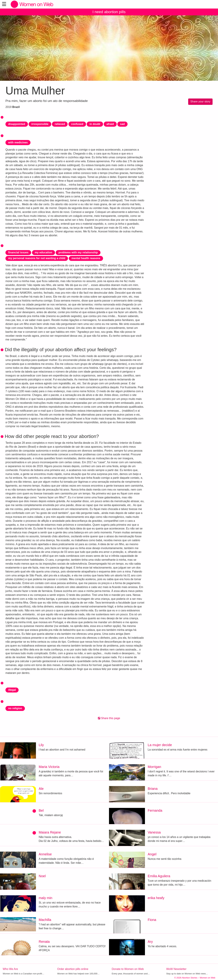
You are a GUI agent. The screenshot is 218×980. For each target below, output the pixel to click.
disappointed (17, 124)
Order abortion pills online (73, 969)
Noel (42, 876)
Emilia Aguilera (159, 876)
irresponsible (40, 124)
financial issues (18, 252)
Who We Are (10, 969)
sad (122, 124)
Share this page (109, 718)
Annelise (45, 854)
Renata (44, 942)
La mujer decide (160, 745)
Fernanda (155, 810)
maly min (45, 898)
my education (44, 252)
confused (77, 124)
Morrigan (154, 767)
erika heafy (156, 898)
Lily (41, 745)
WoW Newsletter (176, 969)
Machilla (45, 920)
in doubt (95, 124)
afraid (110, 124)
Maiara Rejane (50, 832)
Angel (152, 854)
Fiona (152, 920)
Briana (153, 789)
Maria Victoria (49, 767)
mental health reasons (86, 258)
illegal (12, 690)
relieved (60, 124)
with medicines (18, 142)
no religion (15, 708)
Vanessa (154, 832)
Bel (41, 810)
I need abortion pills (109, 12)
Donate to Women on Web (128, 969)
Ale (41, 789)
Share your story (200, 102)
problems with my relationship (78, 252)
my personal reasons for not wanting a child (37, 258)
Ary (150, 942)
